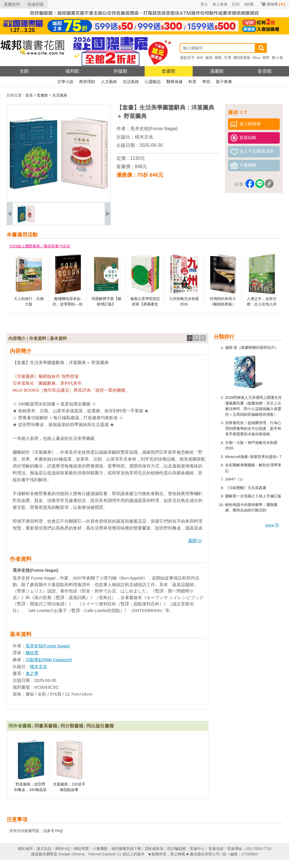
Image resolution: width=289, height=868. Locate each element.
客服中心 (197, 849)
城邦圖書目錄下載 (126, 849)
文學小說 (65, 82)
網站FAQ (63, 849)
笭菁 (228, 58)
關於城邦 (25, 849)
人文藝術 (109, 82)
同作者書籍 (20, 726)
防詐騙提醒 (177, 849)
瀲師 (209, 58)
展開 (195, 541)
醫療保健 (175, 82)
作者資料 (38, 338)
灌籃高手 (187, 58)
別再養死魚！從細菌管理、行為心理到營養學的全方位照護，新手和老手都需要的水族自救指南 (253, 428)
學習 (206, 82)
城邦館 (72, 71)
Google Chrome (71, 854)
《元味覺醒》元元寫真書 (246, 488)
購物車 (276, 4)
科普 (192, 82)
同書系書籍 (46, 726)
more (272, 525)
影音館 (265, 71)
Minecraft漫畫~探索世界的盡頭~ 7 (253, 457)
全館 (24, 71)
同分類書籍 (72, 726)
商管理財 (87, 82)
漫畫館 (217, 71)
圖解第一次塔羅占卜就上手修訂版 (253, 496)
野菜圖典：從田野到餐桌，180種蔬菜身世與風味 (30, 790)
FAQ (59, 831)
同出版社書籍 (100, 726)
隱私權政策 (154, 849)
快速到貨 (36, 4)
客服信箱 (216, 849)
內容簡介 (17, 338)
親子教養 (224, 82)
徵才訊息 (44, 849)
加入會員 (220, 4)
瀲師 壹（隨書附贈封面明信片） (252, 348)
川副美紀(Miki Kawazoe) (49, 660)
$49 (200, 58)
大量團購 (100, 849)
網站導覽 (81, 849)
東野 (266, 58)
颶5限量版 (242, 58)
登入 (204, 4)
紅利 (236, 4)
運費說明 (12, 4)
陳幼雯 (32, 653)
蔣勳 (218, 58)
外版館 (120, 71)
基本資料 (58, 338)
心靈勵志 (153, 82)
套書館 (169, 71)
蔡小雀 (277, 58)
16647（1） (235, 479)
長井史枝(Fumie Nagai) (154, 129)
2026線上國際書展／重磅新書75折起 (40, 246)
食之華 (32, 673)
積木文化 (144, 137)
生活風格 (131, 82)
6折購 (249, 4)
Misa (256, 58)
